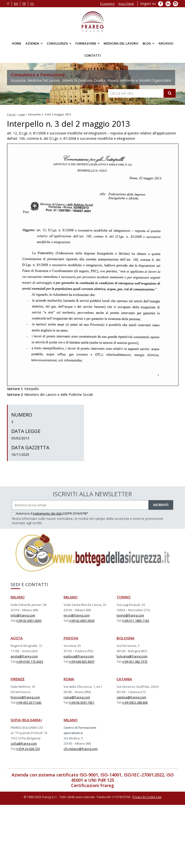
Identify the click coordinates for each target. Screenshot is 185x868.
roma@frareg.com (77, 697)
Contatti (92, 55)
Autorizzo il (22, 513)
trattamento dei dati (48, 513)
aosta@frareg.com (24, 656)
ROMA (69, 679)
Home (17, 43)
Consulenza (57, 43)
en (16, 4)
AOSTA (17, 638)
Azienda (32, 43)
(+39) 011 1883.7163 (135, 621)
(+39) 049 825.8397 (82, 662)
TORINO (124, 597)
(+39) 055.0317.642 (29, 702)
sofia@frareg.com (24, 743)
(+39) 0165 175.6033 (29, 662)
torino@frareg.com (130, 615)
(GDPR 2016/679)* (75, 513)
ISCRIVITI (161, 505)
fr (24, 4)
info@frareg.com (23, 615)
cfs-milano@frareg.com (81, 749)
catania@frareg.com (131, 697)
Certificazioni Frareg (92, 785)
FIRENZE (18, 679)
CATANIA (124, 679)
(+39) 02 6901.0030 (29, 621)
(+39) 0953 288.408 (135, 702)
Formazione (86, 43)
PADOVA (71, 638)
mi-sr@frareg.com (77, 615)
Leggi (22, 114)
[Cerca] (170, 93)
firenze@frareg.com (25, 697)
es (32, 4)
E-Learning (107, 4)
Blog (147, 43)
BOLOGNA (126, 638)
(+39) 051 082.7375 (135, 662)
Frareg (11, 114)
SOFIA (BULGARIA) (26, 720)
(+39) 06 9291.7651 (82, 702)
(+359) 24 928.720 (28, 749)
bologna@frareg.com (132, 656)
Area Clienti (126, 4)
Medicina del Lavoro (121, 43)
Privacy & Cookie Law (147, 797)
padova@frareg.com (79, 656)
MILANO (18, 597)
